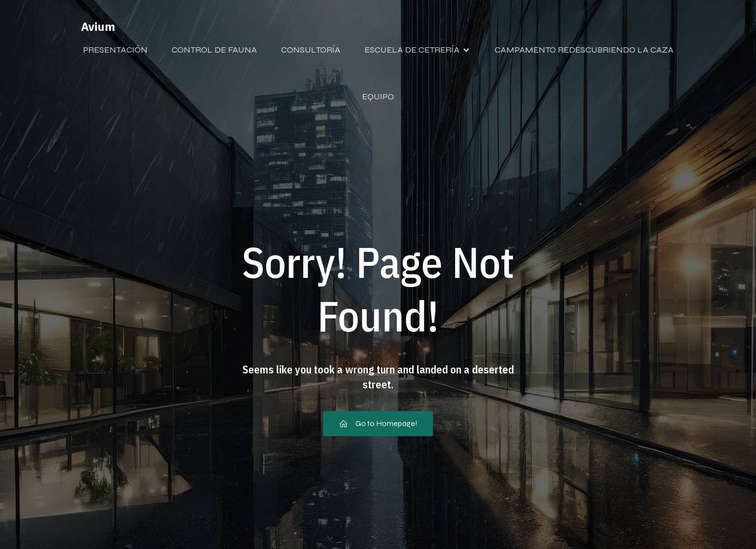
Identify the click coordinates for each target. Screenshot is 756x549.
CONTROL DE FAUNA (214, 50)
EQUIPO (378, 96)
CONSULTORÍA (311, 50)
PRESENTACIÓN (115, 50)
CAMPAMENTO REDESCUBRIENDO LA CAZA (584, 50)
